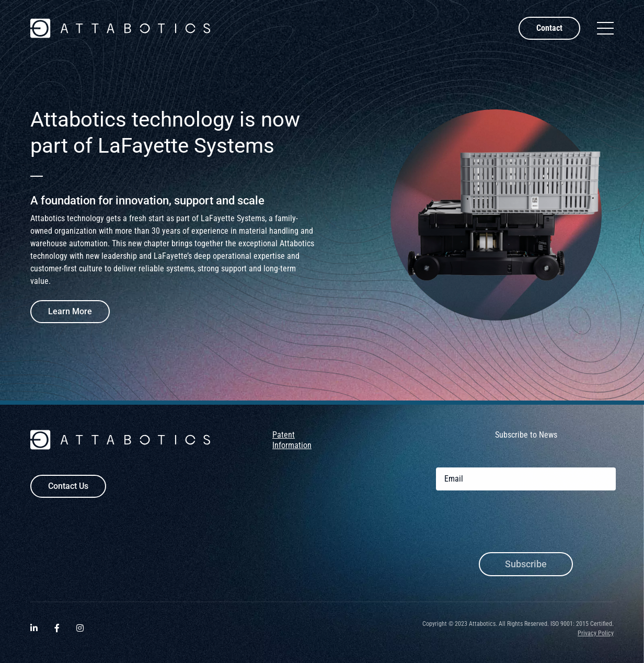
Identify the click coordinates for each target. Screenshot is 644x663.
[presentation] (515, 528)
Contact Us (68, 490)
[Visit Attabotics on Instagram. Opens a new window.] (80, 633)
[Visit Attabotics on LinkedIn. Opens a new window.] (34, 633)
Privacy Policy (596, 637)
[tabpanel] (322, 215)
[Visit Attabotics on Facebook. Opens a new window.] (57, 633)
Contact (549, 28)
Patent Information (292, 444)
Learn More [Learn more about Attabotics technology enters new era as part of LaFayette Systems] (70, 311)
